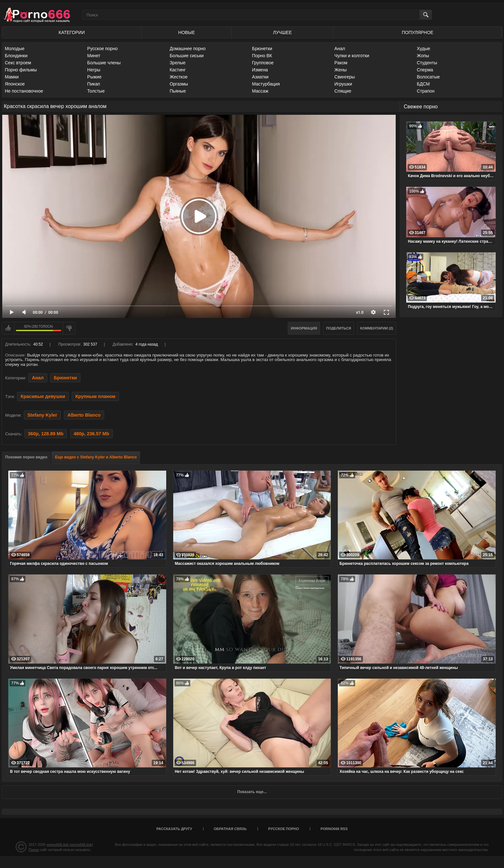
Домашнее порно (188, 49)
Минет (94, 56)
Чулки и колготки (352, 56)
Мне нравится (8, 328)
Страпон (426, 91)
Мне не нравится (69, 328)
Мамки (12, 77)
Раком (341, 63)
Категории (72, 32)
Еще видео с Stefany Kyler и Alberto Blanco (96, 457)
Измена (260, 70)
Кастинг (178, 70)
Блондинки (16, 56)
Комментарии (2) (377, 328)
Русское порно (102, 49)
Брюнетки (262, 49)
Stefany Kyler (42, 415)
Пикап (94, 84)
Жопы (423, 56)
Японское (15, 84)
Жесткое (179, 77)
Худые (424, 49)
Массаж (260, 91)
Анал (340, 49)
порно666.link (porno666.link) (70, 845)
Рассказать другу (174, 829)
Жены (340, 70)
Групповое (263, 63)
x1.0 (360, 312)
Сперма (425, 70)
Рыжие (94, 77)
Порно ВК (262, 56)
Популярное (418, 32)
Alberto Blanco (84, 415)
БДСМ (423, 84)
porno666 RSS (334, 829)
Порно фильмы (21, 70)
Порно (34, 850)
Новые (187, 32)
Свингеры (345, 77)
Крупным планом (95, 396)
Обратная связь (230, 829)
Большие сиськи (187, 56)
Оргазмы (179, 84)
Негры (94, 70)
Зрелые (178, 63)
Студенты (427, 63)
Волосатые (428, 77)
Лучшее (282, 32)
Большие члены (104, 63)
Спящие (343, 91)
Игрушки (343, 84)
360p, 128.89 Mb (46, 434)
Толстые (96, 91)
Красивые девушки (43, 396)
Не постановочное (24, 91)
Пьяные (178, 91)
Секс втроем (18, 63)
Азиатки (260, 77)
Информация (304, 328)
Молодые (15, 49)
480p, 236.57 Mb (91, 434)
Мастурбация (266, 84)
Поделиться (339, 328)
